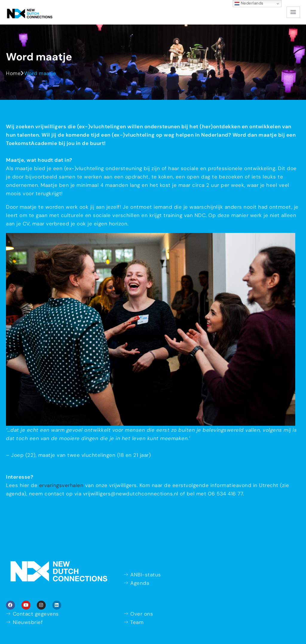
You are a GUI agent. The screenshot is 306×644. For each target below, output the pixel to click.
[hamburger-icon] (293, 12)
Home (13, 73)
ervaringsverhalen (61, 485)
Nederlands (249, 3)
